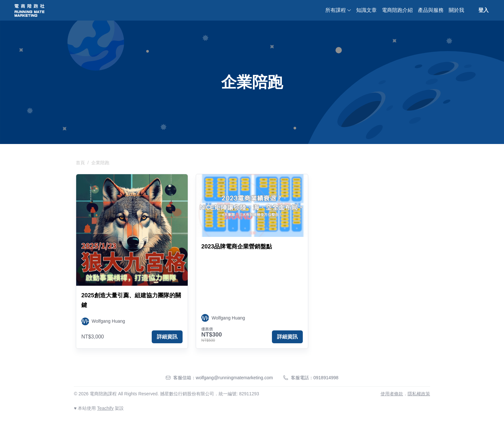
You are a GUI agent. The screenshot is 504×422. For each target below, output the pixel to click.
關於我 (456, 10)
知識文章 (366, 10)
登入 (483, 10)
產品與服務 (431, 10)
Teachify (105, 408)
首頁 (80, 163)
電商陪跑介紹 (397, 10)
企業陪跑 (100, 163)
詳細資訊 (167, 337)
